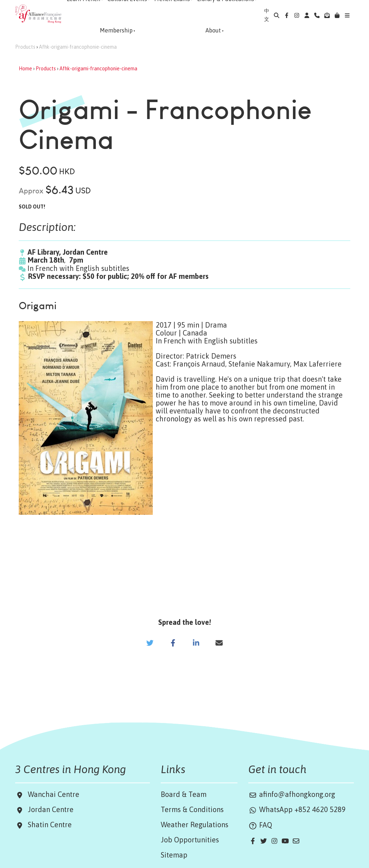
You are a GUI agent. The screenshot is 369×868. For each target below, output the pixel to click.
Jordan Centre (49, 809)
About (213, 30)
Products (25, 47)
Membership (116, 30)
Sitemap (174, 855)
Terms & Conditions (192, 809)
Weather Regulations (195, 825)
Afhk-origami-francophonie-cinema (78, 47)
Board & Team (184, 794)
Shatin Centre (48, 825)
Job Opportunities (190, 840)
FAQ (260, 825)
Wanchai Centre (54, 794)
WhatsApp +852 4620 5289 (297, 809)
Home (25, 69)
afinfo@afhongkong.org (292, 794)
